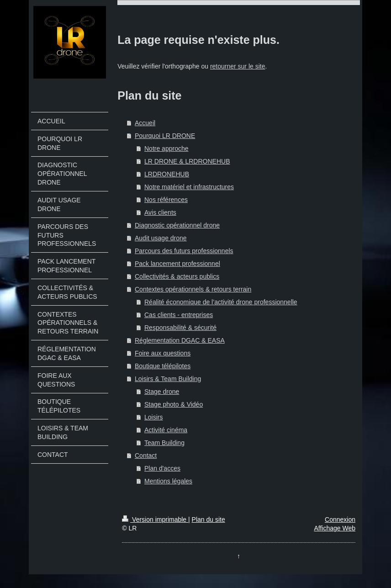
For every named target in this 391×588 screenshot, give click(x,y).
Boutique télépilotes (163, 366)
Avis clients (160, 212)
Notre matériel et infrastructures (189, 187)
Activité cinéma (166, 430)
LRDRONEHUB (167, 174)
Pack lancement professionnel (177, 264)
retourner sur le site (238, 66)
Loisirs (153, 417)
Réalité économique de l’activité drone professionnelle (221, 302)
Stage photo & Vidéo (174, 404)
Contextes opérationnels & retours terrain (193, 289)
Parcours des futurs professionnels (184, 251)
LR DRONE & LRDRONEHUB (187, 161)
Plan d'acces (162, 468)
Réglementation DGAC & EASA (180, 340)
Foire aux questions (163, 353)
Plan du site (209, 519)
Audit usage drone (161, 238)
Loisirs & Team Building (168, 379)
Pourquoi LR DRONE (165, 136)
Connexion (340, 519)
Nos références (166, 200)
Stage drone (162, 392)
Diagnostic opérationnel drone (177, 225)
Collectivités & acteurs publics (177, 276)
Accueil (145, 123)
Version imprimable (155, 519)
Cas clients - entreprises (179, 315)
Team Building (164, 443)
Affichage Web (335, 528)
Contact (146, 456)
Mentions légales (168, 481)
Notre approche (166, 148)
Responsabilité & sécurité (180, 328)
